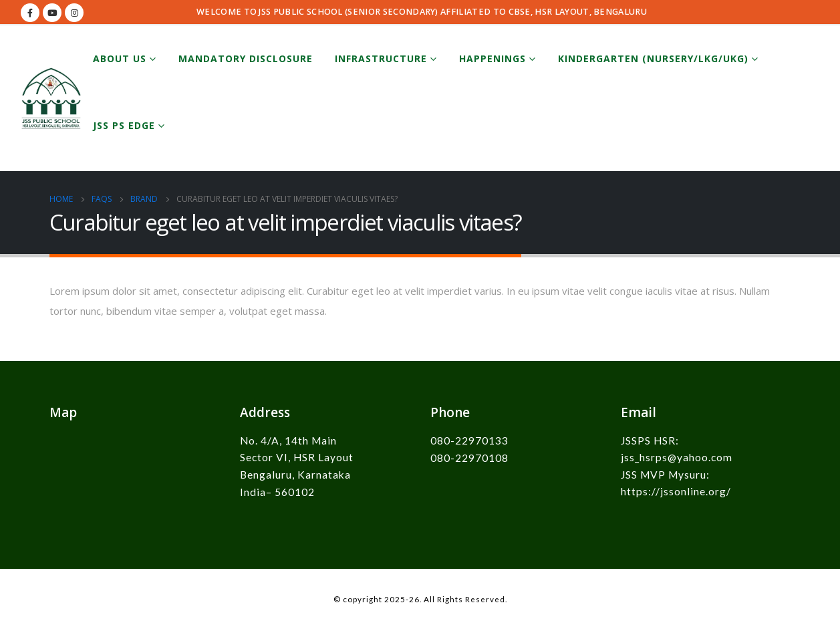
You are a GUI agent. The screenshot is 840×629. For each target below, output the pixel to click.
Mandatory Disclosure (246, 58)
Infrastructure (381, 58)
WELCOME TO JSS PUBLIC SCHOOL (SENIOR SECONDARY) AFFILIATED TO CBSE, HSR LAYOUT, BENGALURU (422, 12)
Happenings (493, 58)
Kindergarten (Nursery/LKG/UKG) (653, 58)
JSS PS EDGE (124, 125)
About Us (120, 58)
